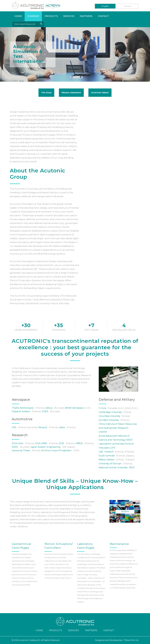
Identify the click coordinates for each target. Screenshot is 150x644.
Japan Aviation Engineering (45, 447)
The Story (46, 93)
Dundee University (109, 420)
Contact (103, 16)
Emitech (109, 452)
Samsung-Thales (21, 450)
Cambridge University (110, 412)
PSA (14, 427)
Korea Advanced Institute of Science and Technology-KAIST (116, 438)
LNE (101, 452)
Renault (43, 427)
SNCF (132, 468)
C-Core (102, 408)
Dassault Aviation (21, 411)
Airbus (49, 408)
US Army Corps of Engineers (56, 450)
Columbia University (110, 416)
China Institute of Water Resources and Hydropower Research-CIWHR (118, 428)
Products (51, 16)
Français (128, 6)
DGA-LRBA (41, 443)
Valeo (62, 427)
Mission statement (71, 93)
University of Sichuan (110, 464)
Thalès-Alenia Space (23, 408)
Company (33, 16)
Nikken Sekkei (106, 460)
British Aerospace (74, 408)
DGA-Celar (18, 443)
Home (18, 16)
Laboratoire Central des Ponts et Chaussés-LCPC (116, 446)
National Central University (113, 468)
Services (69, 16)
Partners (86, 16)
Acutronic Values (100, 93)
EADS (45, 411)
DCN (61, 443)
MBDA (79, 443)
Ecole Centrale (107, 456)
